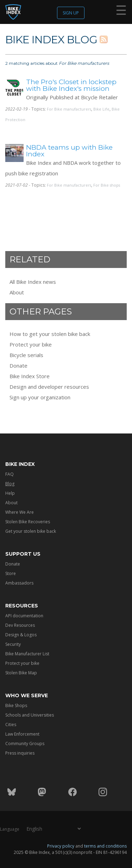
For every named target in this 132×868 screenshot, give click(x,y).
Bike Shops (16, 705)
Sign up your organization (40, 397)
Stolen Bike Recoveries (28, 522)
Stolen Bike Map (21, 673)
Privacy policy (61, 846)
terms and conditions (105, 846)
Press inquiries (20, 753)
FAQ (10, 474)
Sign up (71, 13)
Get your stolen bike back (31, 531)
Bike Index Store (30, 376)
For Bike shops (107, 185)
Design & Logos (21, 635)
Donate (18, 366)
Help (10, 493)
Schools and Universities (30, 715)
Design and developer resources (49, 387)
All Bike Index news (33, 282)
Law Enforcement (22, 734)
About (17, 292)
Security (13, 644)
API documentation (24, 616)
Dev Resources (20, 625)
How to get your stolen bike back (50, 334)
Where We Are (20, 512)
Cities (11, 725)
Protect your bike (31, 344)
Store (11, 573)
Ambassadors (19, 583)
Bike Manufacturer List (27, 654)
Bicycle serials (26, 355)
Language (10, 829)
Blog (10, 484)
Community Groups (25, 744)
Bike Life (101, 109)
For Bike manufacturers (69, 109)
